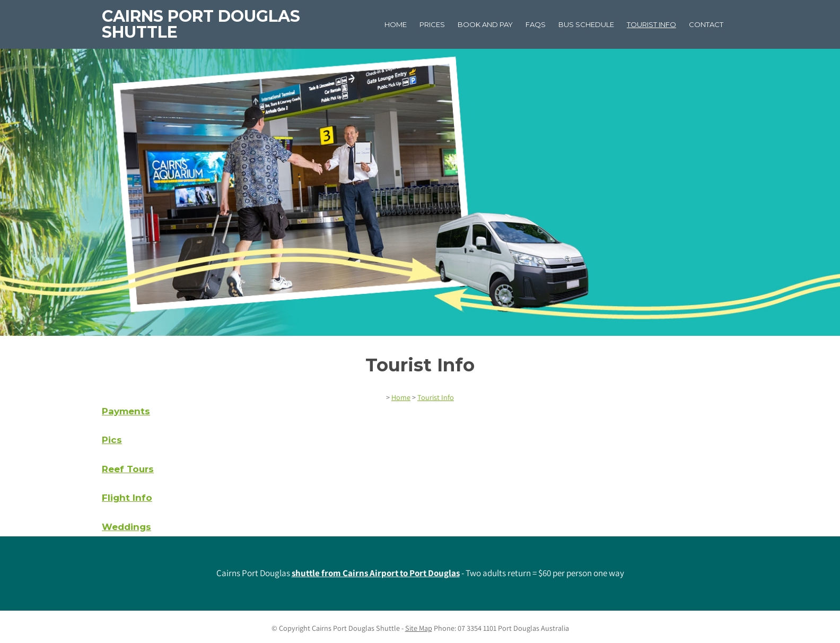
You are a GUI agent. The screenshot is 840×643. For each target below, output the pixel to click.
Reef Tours (128, 469)
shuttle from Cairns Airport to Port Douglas (376, 573)
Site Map (419, 628)
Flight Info (127, 498)
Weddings (126, 527)
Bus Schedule (586, 24)
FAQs (536, 24)
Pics (112, 440)
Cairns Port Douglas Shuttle (201, 24)
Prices (432, 24)
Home (396, 24)
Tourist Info (651, 24)
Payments (126, 411)
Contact (706, 24)
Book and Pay (485, 24)
